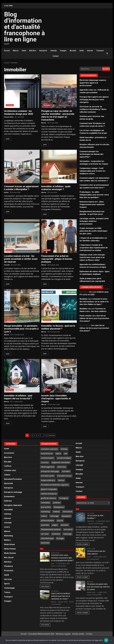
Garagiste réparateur (13, 505)
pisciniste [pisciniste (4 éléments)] (45, 525)
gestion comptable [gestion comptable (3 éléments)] (49, 489)
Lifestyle (53, 51)
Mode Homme (10, 553)
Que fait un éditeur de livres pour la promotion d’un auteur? (94, 318)
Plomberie (9, 566)
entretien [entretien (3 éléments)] (66, 471)
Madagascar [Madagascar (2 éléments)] (59, 507)
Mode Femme (10, 549)
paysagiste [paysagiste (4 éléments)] (66, 516)
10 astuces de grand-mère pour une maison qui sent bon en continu (98, 587)
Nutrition (8, 562)
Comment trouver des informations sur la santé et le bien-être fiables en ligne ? (94, 302)
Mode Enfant (9, 544)
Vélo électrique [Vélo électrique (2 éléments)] (47, 538)
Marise (44, 123)
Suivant (52, 435)
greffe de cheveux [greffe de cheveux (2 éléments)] (48, 498)
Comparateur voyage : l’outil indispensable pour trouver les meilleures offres (93, 171)
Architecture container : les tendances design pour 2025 (22, 91)
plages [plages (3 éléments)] (55, 525)
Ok (106, 640)
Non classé (9, 557)
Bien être (33, 51)
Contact (56, 56)
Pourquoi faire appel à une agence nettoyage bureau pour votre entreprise (94, 100)
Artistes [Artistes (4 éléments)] (64, 449)
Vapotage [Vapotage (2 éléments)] (67, 534)
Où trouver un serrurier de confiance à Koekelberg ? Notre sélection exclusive (93, 109)
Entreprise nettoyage (13, 492)
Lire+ (8, 139)
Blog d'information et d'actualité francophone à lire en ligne (24, 27)
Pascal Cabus (9, 117)
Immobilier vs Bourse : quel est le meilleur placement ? (59, 306)
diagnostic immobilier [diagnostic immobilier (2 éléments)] (61, 462)
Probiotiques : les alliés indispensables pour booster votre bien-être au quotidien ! (94, 195)
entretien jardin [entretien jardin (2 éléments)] (48, 476)
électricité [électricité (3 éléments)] (45, 543)
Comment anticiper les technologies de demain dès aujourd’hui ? (92, 154)
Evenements (9, 497)
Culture (7, 475)
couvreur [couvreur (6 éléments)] (45, 462)
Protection (9, 571)
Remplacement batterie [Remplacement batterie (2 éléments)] (51, 529)
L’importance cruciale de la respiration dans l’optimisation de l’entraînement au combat (94, 248)
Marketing (8, 536)
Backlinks (84, 299)
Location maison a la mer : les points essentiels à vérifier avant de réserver (22, 236)
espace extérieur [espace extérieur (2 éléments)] (48, 480)
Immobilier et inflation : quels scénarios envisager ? (59, 167)
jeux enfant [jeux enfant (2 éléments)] (46, 507)
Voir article (45, 586)
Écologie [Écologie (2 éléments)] (60, 538)
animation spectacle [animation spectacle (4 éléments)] (49, 449)
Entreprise (43, 51)
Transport (100, 51)
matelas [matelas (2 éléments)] (56, 512)
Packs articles (86, 316)
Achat (82, 51)
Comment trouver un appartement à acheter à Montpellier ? (22, 167)
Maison (16, 51)
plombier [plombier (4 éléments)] (65, 525)
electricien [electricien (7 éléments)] (62, 467)
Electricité (8, 483)
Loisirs (7, 527)
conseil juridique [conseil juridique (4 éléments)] (64, 458)
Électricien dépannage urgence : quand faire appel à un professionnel (93, 83)
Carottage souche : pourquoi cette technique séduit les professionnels (94, 221)
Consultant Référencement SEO (41, 634)
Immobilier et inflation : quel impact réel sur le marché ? (22, 376)
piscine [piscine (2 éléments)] (60, 520)
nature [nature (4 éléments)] (44, 516)
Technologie (9, 588)
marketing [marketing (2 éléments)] (45, 512)
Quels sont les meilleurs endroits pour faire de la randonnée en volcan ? (61, 596)
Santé (24, 51)
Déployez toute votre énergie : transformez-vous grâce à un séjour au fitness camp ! (93, 257)
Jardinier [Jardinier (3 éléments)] (57, 503)
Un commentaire (93, 559)
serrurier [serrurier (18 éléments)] (45, 534)
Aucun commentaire (59, 566)
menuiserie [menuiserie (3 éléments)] (67, 512)
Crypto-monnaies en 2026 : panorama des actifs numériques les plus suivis (94, 231)
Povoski (7, 265)
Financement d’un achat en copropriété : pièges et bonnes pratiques (59, 236)
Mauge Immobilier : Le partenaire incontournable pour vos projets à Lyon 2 (22, 306)
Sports (7, 584)
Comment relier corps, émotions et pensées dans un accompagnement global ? (63, 558)
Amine (6, 192)
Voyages (63, 51)
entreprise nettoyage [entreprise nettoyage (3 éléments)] (50, 471)
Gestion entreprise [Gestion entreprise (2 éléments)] (49, 494)
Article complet (82, 544)
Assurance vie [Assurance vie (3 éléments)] (47, 453)
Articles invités (78, 634)
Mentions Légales (63, 634)
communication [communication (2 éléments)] (47, 458)
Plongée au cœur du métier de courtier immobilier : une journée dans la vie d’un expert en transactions (59, 91)
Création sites (10, 470)
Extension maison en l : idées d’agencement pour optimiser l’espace (92, 204)
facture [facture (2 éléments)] (61, 480)
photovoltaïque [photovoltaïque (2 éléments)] (47, 520)
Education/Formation (13, 479)
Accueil (7, 51)
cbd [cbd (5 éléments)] (66, 453)
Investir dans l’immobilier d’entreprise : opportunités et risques (59, 376)
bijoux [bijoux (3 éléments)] (58, 453)
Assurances (9, 453)
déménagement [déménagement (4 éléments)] (48, 467)
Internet (90, 51)
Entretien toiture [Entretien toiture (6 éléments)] (64, 476)
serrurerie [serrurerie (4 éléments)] (68, 529)
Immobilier (10, 105)
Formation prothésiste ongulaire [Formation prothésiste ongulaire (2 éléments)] (55, 485)
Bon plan (73, 51)
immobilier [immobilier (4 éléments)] (46, 503)
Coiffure (8, 466)
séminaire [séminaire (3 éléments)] (56, 534)
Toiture (7, 592)
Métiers (7, 540)
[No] (111, 640)
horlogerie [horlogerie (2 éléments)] (64, 498)
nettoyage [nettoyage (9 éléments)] (54, 516)
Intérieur (8, 514)
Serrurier (8, 579)
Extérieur (8, 501)
